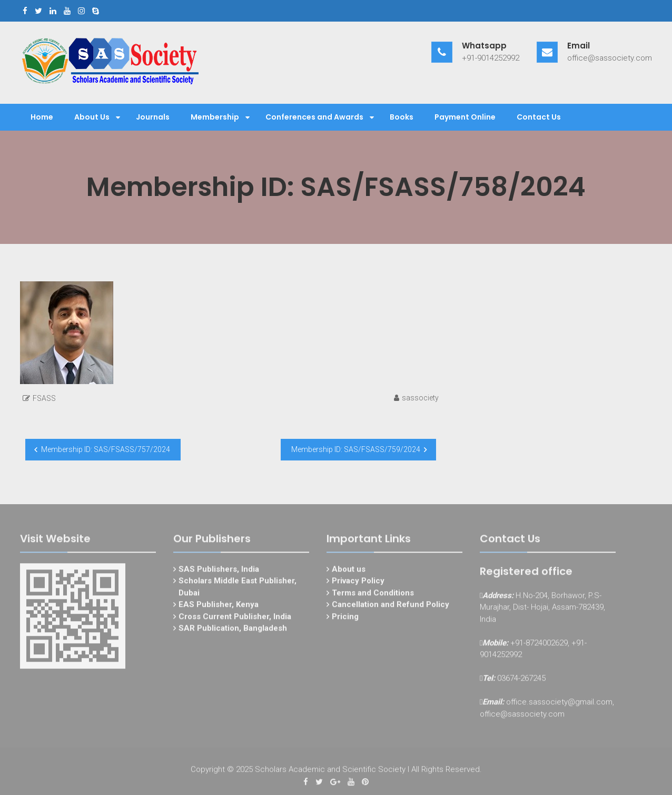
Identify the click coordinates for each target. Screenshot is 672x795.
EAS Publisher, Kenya (219, 607)
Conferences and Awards (314, 117)
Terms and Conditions (373, 595)
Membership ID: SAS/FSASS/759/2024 (356, 449)
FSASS (44, 398)
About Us (92, 117)
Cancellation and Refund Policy (391, 607)
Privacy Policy (358, 583)
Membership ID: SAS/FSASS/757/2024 (106, 449)
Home (42, 117)
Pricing (345, 619)
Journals (153, 117)
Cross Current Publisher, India (235, 619)
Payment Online (465, 117)
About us (349, 571)
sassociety (420, 398)
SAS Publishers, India (219, 571)
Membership (215, 117)
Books (402, 117)
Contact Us (539, 117)
